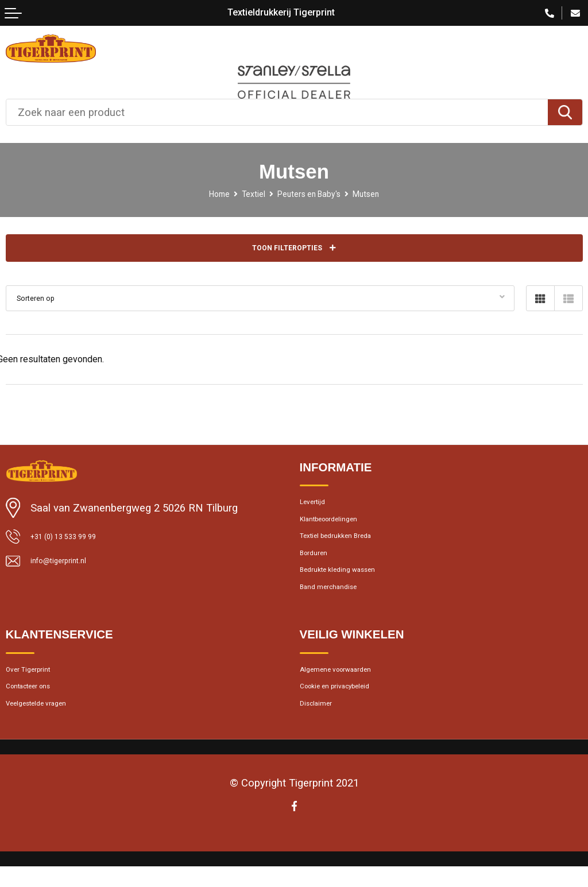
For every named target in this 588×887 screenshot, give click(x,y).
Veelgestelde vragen (50, 741)
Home (205, 193)
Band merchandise (340, 611)
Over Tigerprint (38, 698)
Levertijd (319, 504)
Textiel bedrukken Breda (352, 547)
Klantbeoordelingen (342, 526)
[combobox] (277, 112)
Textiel (246, 193)
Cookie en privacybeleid (351, 719)
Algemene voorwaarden (351, 698)
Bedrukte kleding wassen (354, 590)
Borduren (320, 568)
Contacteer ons (39, 719)
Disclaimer (323, 741)
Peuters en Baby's (312, 193)
